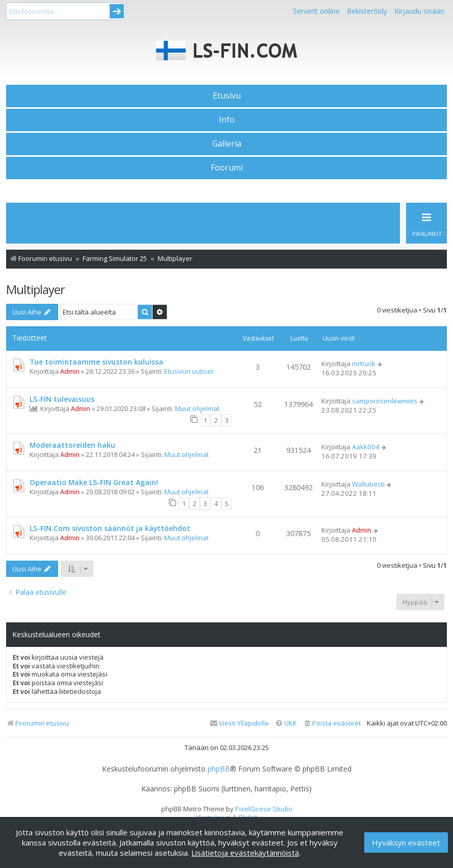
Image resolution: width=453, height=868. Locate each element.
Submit (117, 11)
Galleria (227, 143)
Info (227, 119)
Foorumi (227, 167)
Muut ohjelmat (197, 408)
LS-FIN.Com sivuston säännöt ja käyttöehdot (110, 528)
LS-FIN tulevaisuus (62, 399)
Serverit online (316, 11)
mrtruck (364, 364)
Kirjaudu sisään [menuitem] (419, 11)
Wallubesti (368, 484)
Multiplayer (35, 289)
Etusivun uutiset (189, 371)
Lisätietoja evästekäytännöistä (245, 853)
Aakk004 (366, 447)
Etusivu (227, 95)
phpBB (219, 769)
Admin (70, 371)
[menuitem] (332, 723)
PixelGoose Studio (264, 809)
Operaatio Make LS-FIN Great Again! (94, 482)
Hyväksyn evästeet (406, 842)
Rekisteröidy (367, 11)
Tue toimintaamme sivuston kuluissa (96, 362)
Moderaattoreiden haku (72, 445)
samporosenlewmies (385, 401)
